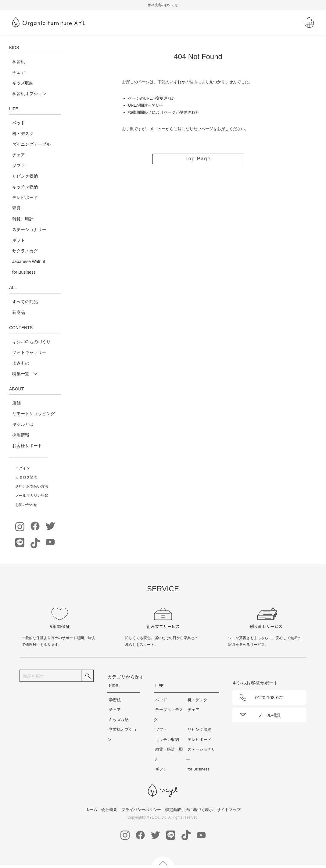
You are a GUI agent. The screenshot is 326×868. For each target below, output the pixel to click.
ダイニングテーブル (31, 144)
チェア (19, 72)
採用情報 (21, 435)
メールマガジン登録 (32, 496)
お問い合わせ (26, 505)
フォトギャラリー (29, 352)
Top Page (198, 159)
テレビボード (25, 197)
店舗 (16, 403)
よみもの (21, 363)
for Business (24, 272)
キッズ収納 (23, 83)
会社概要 (109, 810)
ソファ (19, 165)
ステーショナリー (29, 229)
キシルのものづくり (31, 342)
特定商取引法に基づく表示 (189, 810)
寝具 (16, 208)
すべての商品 (25, 302)
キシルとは (23, 424)
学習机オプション (29, 94)
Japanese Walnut (29, 261)
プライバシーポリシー (141, 810)
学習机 (19, 62)
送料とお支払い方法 (32, 486)
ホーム (91, 810)
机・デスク (23, 133)
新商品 (19, 312)
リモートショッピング (34, 414)
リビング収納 (25, 176)
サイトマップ (229, 810)
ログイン (23, 468)
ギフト (19, 240)
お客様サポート (27, 446)
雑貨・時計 (23, 219)
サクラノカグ (25, 251)
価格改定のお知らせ (174, 5)
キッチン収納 (25, 187)
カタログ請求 (26, 477)
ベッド (19, 123)
